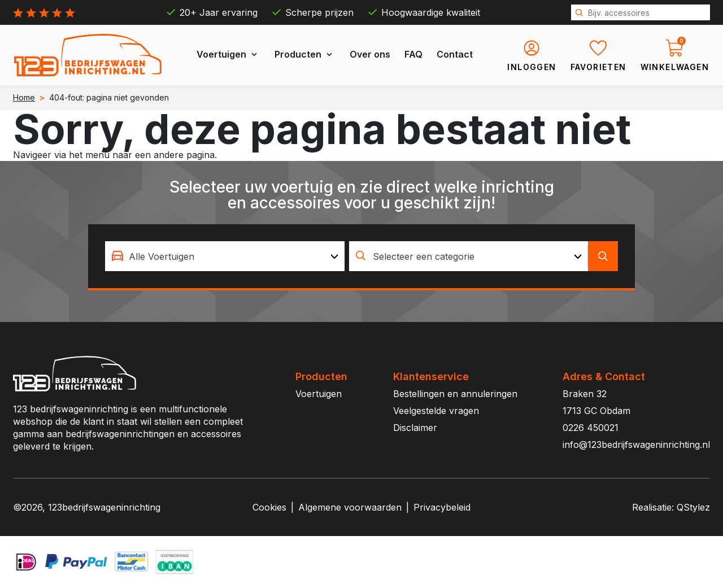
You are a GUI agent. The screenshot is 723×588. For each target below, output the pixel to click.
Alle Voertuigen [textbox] (162, 256)
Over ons (370, 54)
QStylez (693, 507)
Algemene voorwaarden (350, 507)
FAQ (413, 54)
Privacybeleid (442, 507)
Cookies (269, 507)
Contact (455, 54)
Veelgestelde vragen (436, 411)
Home (24, 97)
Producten (298, 54)
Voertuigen (221, 54)
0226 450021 (591, 428)
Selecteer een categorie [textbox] (424, 256)
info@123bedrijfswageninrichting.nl (636, 445)
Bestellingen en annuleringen (455, 394)
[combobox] (225, 256)
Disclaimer (415, 428)
